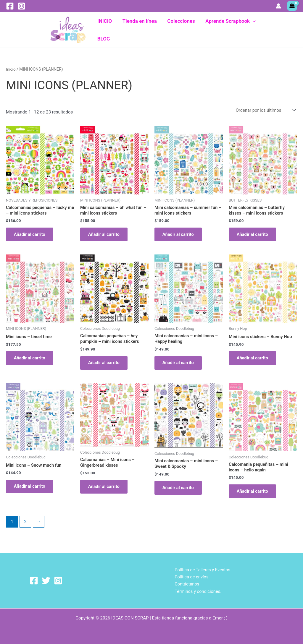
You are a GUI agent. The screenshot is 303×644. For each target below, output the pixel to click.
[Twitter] (46, 580)
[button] (252, 30)
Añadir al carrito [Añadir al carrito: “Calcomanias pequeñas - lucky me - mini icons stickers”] (31, 235)
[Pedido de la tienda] (265, 110)
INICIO (105, 30)
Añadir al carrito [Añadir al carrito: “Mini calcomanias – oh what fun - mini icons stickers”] (105, 235)
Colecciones (180, 30)
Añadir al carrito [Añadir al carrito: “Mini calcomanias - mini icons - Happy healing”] (179, 364)
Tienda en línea (139, 30)
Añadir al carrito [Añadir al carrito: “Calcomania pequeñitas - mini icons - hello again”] (254, 494)
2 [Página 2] (25, 525)
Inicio (11, 69)
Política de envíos (191, 577)
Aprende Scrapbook (229, 30)
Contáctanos (186, 584)
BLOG (271, 30)
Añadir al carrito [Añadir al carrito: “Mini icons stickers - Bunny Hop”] (254, 360)
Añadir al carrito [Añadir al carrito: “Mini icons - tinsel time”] (31, 360)
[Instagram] (21, 6)
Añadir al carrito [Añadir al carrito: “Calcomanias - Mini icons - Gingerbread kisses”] (105, 489)
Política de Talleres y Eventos (202, 569)
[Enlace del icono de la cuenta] (278, 6)
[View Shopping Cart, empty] (292, 6)
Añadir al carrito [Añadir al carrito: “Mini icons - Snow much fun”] (31, 489)
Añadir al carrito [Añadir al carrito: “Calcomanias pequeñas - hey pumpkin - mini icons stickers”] (105, 364)
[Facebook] (10, 6)
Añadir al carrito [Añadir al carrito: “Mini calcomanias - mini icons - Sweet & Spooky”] (179, 491)
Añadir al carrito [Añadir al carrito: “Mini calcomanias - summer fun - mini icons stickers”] (179, 235)
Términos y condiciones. (198, 591)
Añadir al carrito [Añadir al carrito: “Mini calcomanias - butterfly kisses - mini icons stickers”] (254, 235)
